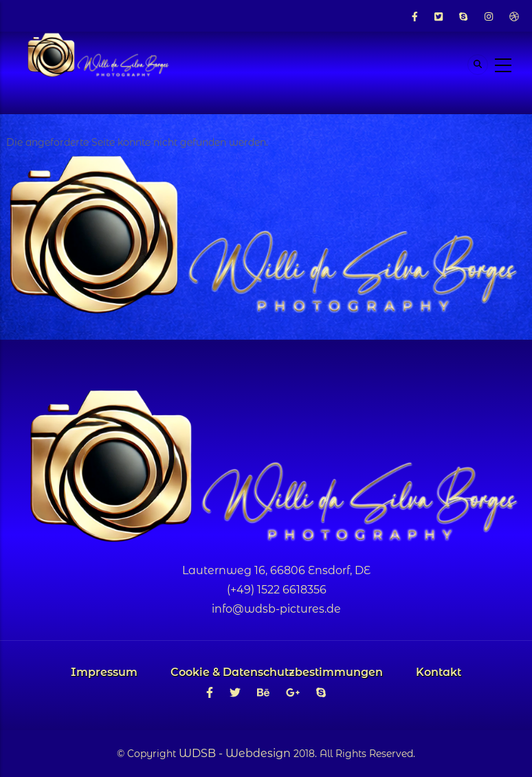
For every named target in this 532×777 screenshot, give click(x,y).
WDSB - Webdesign (235, 753)
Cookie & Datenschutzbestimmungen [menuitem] (277, 672)
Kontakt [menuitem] (439, 672)
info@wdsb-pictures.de (276, 609)
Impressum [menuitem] (104, 672)
